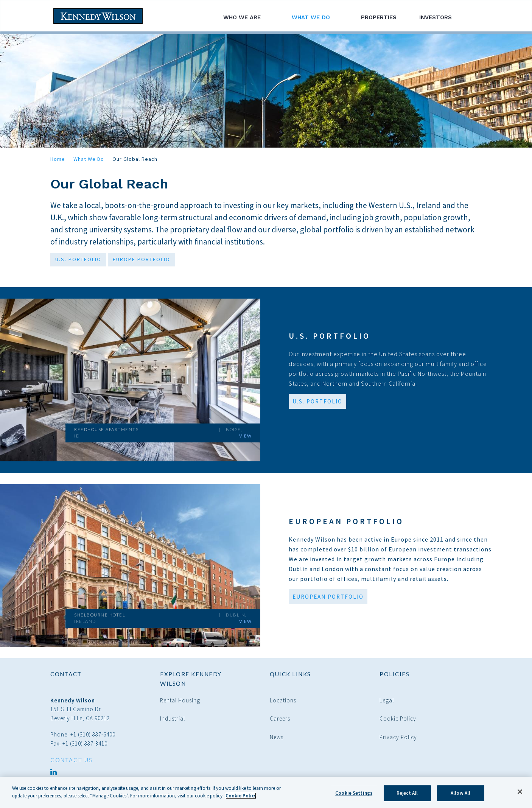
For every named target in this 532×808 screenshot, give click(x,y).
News (277, 737)
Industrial (173, 718)
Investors (440, 17)
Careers (280, 718)
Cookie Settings (354, 796)
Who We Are (246, 17)
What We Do (315, 17)
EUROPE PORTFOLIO (142, 259)
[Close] (520, 795)
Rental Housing (180, 700)
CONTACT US (72, 760)
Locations (283, 700)
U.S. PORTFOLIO (78, 259)
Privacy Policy (398, 737)
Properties (379, 17)
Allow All (460, 796)
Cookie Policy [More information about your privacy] (241, 799)
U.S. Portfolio (330, 336)
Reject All (407, 796)
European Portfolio (346, 521)
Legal (387, 700)
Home (58, 159)
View (245, 436)
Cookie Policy (398, 718)
